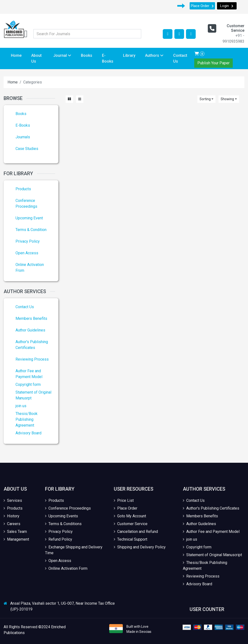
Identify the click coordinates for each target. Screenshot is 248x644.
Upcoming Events (62, 516)
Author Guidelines (30, 330)
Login (227, 6)
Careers (12, 524)
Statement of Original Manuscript (212, 555)
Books (87, 55)
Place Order (202, 6)
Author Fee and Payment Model (211, 532)
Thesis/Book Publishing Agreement (27, 419)
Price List (124, 500)
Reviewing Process (32, 359)
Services (13, 500)
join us (21, 406)
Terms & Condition (31, 230)
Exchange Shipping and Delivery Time (74, 550)
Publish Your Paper (213, 63)
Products (23, 189)
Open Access (27, 253)
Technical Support (131, 539)
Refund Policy (59, 539)
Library (129, 55)
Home (16, 55)
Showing (227, 99)
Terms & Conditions (63, 524)
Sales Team (15, 532)
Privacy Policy (28, 241)
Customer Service (131, 524)
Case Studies (27, 149)
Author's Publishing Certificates (211, 508)
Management (16, 539)
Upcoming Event (29, 218)
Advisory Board (28, 433)
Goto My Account (130, 516)
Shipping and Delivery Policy (140, 547)
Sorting (205, 99)
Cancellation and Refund (136, 532)
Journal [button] (62, 55)
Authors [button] (154, 55)
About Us (36, 58)
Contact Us (180, 58)
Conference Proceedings (68, 508)
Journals (23, 137)
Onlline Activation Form (66, 568)
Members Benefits (31, 318)
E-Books (108, 58)
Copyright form (28, 384)
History (12, 516)
